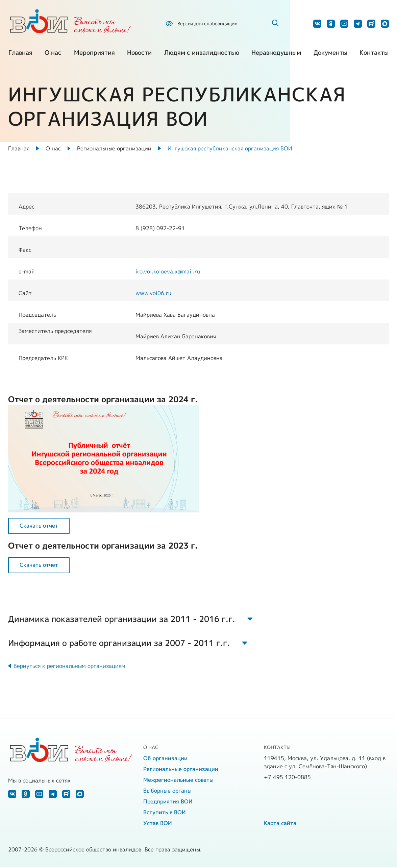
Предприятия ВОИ (168, 802)
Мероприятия (94, 54)
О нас (53, 54)
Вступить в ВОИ (165, 813)
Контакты (374, 54)
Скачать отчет (39, 526)
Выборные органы (167, 792)
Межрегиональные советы (178, 781)
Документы (330, 54)
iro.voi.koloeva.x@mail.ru (168, 272)
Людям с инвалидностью (202, 54)
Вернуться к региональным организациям (69, 667)
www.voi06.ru (153, 293)
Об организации (165, 759)
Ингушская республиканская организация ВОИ (230, 149)
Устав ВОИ (158, 824)
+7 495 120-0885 (287, 778)
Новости (139, 54)
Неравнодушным (277, 54)
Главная (20, 54)
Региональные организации (114, 149)
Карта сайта (280, 824)
